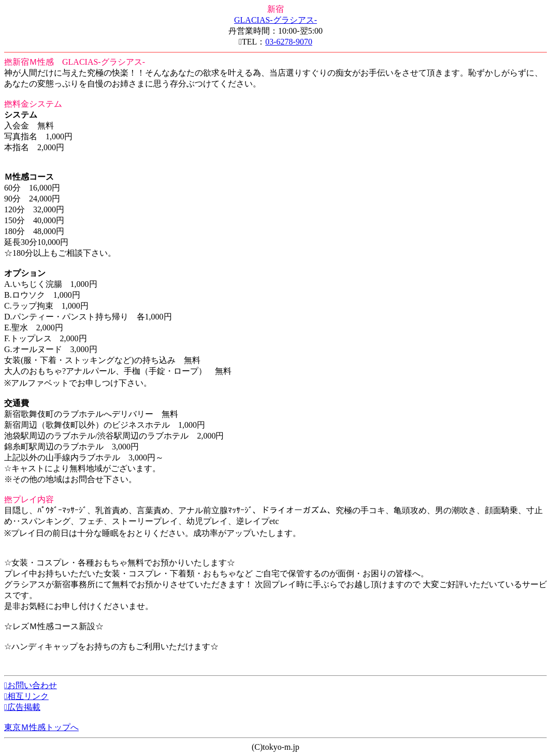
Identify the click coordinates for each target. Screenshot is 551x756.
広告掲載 (22, 707)
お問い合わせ (31, 685)
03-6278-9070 (289, 42)
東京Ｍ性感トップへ (41, 727)
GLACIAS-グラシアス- (275, 20)
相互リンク (26, 696)
